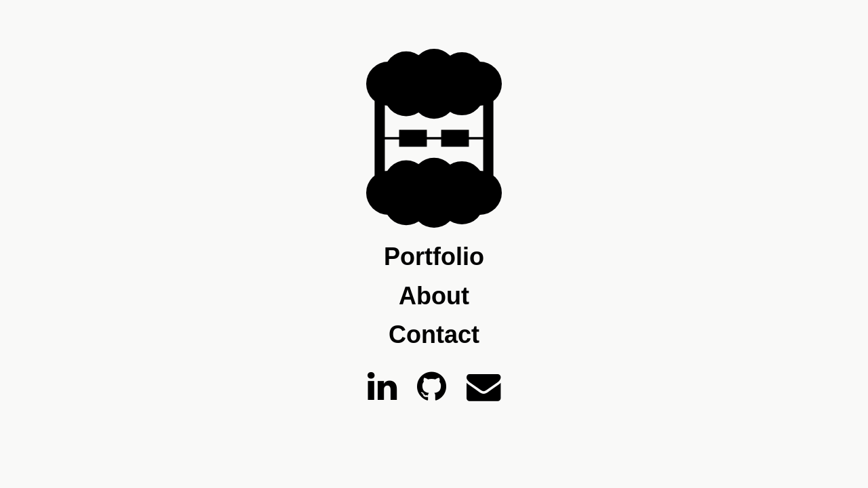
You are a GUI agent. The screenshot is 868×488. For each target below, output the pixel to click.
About (434, 296)
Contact (434, 335)
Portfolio (434, 257)
